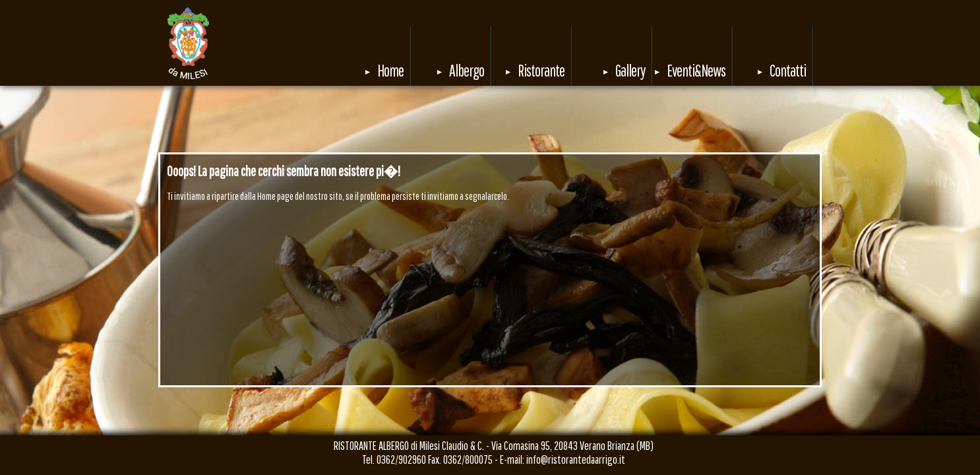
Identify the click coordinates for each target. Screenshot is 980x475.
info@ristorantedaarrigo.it (576, 459)
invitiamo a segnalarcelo (467, 196)
